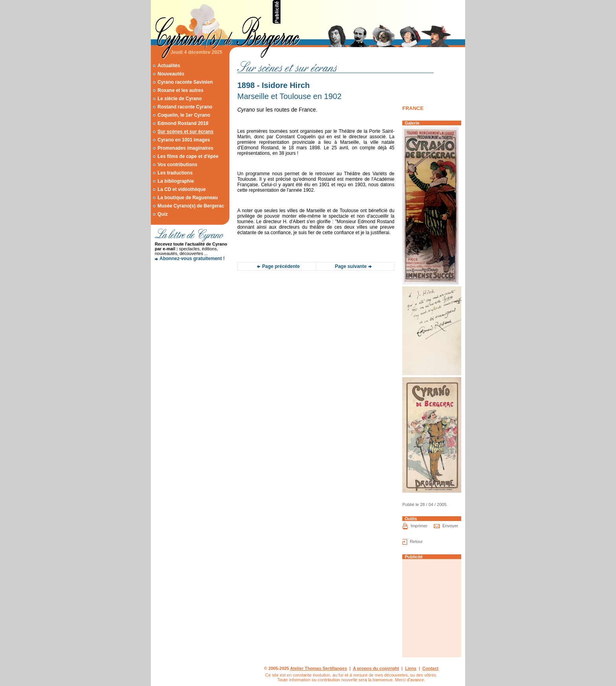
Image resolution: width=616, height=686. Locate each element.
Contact (430, 668)
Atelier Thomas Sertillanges (318, 668)
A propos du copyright (376, 668)
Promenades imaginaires (185, 148)
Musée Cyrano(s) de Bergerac (191, 206)
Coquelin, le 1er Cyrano (184, 115)
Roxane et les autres (181, 90)
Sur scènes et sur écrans (185, 132)
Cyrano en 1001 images (184, 140)
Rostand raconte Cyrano (185, 107)
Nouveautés (171, 74)
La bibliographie (176, 181)
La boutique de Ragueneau (188, 198)
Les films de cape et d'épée (188, 156)
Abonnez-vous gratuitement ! (192, 259)
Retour (416, 541)
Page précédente (281, 266)
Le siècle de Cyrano (180, 99)
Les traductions (175, 173)
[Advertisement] (373, 12)
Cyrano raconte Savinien (185, 82)
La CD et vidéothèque (182, 189)
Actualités (169, 66)
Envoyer (450, 526)
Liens (411, 668)
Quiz (163, 214)
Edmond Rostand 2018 (183, 123)
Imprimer (419, 526)
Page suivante (351, 266)
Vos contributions (177, 165)
